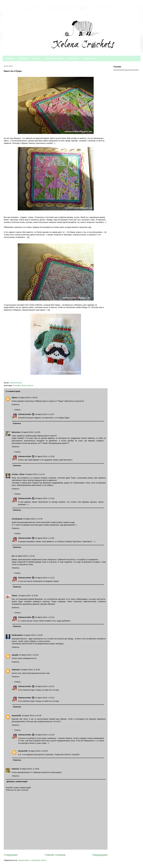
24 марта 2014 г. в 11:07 (45, 414)
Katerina (15, 769)
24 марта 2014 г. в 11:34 (33, 519)
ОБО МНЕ (23, 58)
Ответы (17, 410)
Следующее (11, 855)
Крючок (30, 385)
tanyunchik (16, 716)
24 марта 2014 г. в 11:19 (35, 474)
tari (13, 556)
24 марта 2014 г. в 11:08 (45, 456)
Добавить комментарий (17, 781)
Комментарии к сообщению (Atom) (32, 860)
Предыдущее (100, 855)
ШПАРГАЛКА (90, 58)
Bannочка (16, 432)
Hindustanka (17, 635)
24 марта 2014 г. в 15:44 (30, 670)
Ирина (14, 398)
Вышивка (17, 385)
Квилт (24, 385)
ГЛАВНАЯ (10, 58)
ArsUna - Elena (18, 474)
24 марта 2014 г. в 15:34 (29, 655)
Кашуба (15, 655)
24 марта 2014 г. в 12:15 (45, 578)
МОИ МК (37, 58)
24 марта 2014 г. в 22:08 (38, 751)
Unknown (16, 670)
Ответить (16, 405)
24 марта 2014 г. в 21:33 (45, 735)
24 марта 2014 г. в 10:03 (31, 432)
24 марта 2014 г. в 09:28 (28, 398)
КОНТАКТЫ (74, 58)
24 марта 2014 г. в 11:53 (25, 556)
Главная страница (55, 855)
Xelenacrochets (25, 414)
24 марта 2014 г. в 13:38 (33, 635)
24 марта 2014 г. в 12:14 (45, 617)
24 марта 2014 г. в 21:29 (32, 716)
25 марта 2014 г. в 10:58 (29, 769)
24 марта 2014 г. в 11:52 (45, 498)
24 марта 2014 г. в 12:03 (28, 596)
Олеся (15, 596)
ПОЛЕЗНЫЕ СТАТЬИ (54, 58)
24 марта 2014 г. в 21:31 (45, 686)
